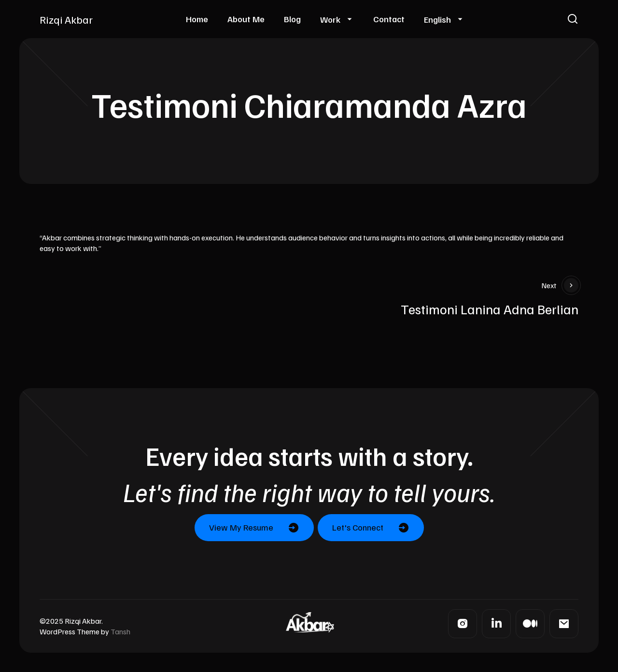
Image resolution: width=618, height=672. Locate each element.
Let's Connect (358, 527)
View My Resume (241, 527)
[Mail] (564, 624)
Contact (389, 19)
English (437, 19)
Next (560, 285)
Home (197, 19)
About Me (246, 19)
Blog (292, 19)
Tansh (120, 631)
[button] (573, 19)
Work (330, 19)
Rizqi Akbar (66, 19)
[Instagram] (463, 624)
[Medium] (530, 624)
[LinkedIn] (496, 624)
